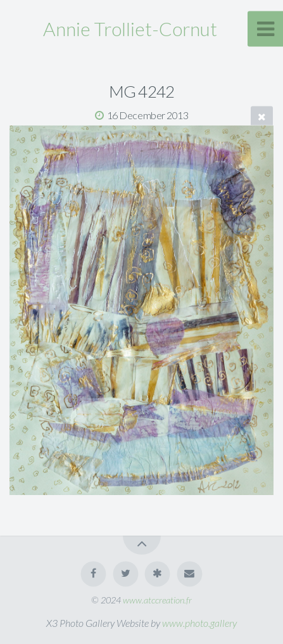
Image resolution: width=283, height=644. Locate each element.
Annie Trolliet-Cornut (130, 29)
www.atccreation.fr (157, 600)
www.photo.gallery (199, 623)
